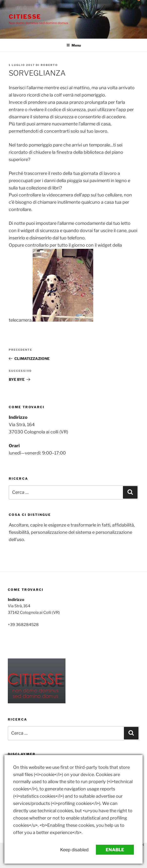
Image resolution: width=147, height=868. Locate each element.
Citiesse (25, 17)
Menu (74, 45)
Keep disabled (74, 850)
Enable (115, 850)
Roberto (49, 65)
